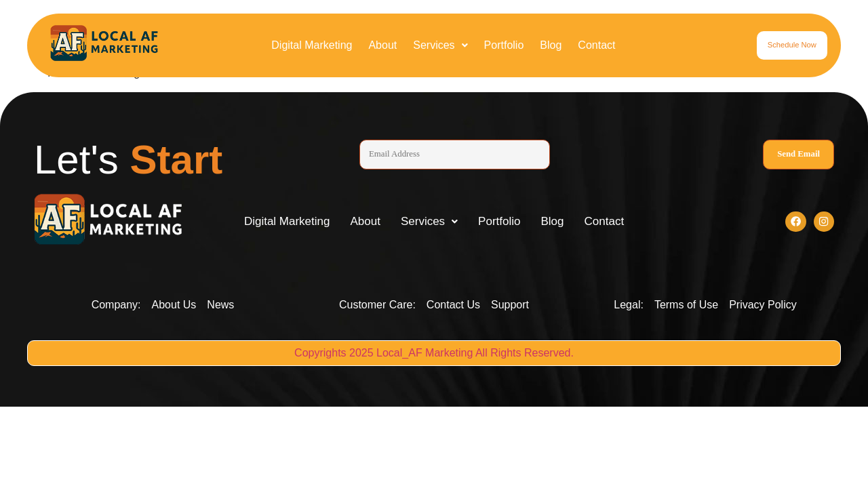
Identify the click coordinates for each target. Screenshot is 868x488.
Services (440, 45)
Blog (551, 45)
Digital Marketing (312, 45)
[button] (440, 45)
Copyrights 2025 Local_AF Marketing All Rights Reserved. (434, 355)
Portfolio (504, 45)
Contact (596, 45)
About (382, 45)
